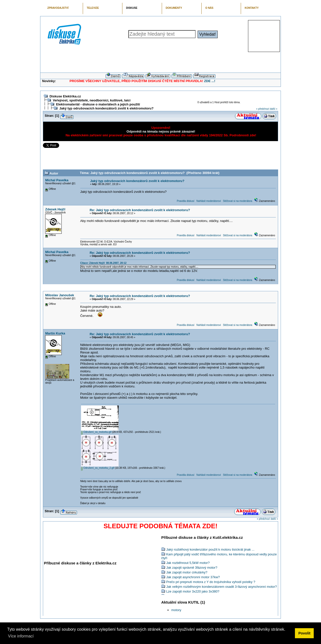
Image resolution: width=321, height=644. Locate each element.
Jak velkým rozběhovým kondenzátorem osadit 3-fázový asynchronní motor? (222, 587)
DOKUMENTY (174, 8)
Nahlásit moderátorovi (209, 201)
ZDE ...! (210, 81)
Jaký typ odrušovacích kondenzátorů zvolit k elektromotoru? (106, 108)
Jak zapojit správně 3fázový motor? (192, 568)
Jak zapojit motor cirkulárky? (187, 572)
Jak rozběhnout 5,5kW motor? (188, 563)
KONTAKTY (252, 8)
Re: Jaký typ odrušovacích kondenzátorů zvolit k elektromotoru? (140, 210)
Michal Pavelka (57, 180)
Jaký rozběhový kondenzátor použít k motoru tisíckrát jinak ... (210, 549)
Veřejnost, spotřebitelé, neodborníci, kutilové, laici (92, 100)
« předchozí (263, 109)
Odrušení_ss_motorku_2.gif (98, 468)
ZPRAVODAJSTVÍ (58, 8)
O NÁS (209, 8)
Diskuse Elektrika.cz (65, 96)
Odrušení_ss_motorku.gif (96, 432)
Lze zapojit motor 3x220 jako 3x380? (193, 591)
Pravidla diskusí (186, 201)
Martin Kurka (55, 333)
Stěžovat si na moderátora (238, 201)
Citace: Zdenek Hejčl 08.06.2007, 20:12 (103, 263)
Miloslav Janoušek (60, 295)
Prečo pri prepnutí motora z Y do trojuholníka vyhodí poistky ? (211, 582)
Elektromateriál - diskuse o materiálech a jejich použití (98, 104)
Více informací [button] (21, 636)
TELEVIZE (93, 8)
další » (273, 109)
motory (176, 610)
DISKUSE (132, 8)
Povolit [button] (304, 633)
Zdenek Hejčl (55, 209)
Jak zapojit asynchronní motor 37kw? (193, 577)
